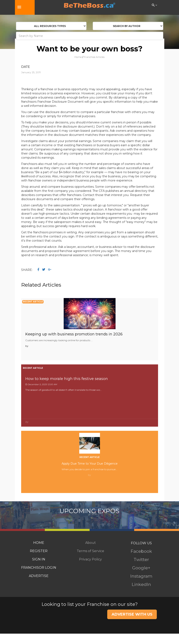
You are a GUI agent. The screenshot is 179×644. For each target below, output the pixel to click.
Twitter (141, 559)
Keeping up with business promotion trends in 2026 (74, 334)
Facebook (141, 551)
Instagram (141, 576)
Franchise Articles (94, 57)
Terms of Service (90, 551)
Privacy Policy (90, 559)
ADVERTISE (39, 576)
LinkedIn (141, 584)
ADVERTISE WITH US (132, 614)
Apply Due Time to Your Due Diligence (90, 464)
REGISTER (39, 551)
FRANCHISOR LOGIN (39, 568)
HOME (39, 543)
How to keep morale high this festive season (67, 379)
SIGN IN (39, 559)
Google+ (141, 568)
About (91, 543)
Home (78, 57)
